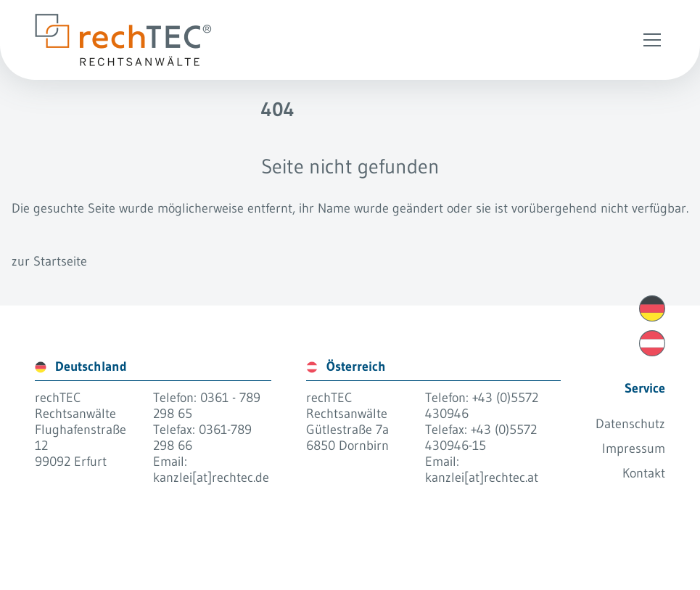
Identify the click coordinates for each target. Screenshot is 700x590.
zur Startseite (49, 261)
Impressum (634, 448)
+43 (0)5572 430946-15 (481, 438)
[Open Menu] (652, 40)
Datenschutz (630, 424)
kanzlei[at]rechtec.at (482, 478)
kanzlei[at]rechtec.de (211, 478)
